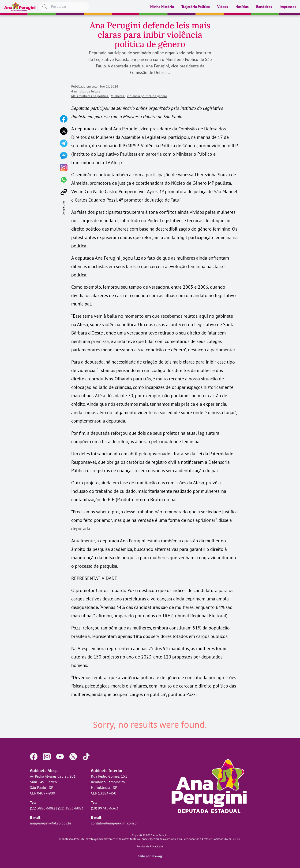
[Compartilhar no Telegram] (64, 143)
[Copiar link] (64, 192)
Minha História (162, 7)
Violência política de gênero (147, 96)
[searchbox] (64, 7)
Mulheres (118, 96)
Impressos (288, 7)
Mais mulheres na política (90, 96)
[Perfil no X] (73, 757)
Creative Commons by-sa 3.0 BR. (221, 839)
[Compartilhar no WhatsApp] (64, 180)
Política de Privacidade (150, 846)
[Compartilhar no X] (64, 131)
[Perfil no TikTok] (86, 757)
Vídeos (223, 7)
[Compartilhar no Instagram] (64, 168)
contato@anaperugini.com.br (114, 823)
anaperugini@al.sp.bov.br (51, 823)
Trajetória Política (196, 7)
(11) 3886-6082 (43, 808)
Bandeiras (264, 7)
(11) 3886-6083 (71, 808)
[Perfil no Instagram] (47, 757)
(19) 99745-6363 (105, 808)
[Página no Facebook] (34, 757)
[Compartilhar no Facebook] (64, 119)
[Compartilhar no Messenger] (64, 155)
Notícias (242, 7)
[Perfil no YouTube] (60, 757)
